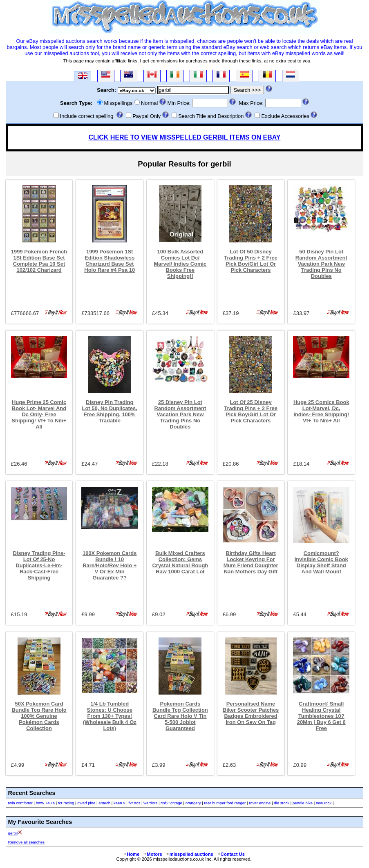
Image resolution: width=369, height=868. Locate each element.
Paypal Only (146, 116)
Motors (152, 854)
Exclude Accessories (285, 116)
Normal (149, 103)
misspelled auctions (190, 854)
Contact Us (231, 854)
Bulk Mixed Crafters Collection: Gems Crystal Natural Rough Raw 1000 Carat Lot (180, 562)
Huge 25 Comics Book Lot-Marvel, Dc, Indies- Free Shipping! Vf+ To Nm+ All (321, 411)
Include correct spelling (87, 116)
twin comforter (20, 803)
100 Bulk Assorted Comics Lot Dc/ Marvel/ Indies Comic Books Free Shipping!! (180, 264)
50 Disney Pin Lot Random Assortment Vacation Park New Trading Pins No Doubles (321, 264)
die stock (282, 803)
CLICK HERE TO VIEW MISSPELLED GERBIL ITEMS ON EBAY (185, 137)
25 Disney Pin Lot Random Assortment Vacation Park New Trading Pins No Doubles (180, 414)
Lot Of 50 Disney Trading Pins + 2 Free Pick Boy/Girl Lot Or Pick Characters (251, 261)
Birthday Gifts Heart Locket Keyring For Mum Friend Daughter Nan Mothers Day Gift (251, 562)
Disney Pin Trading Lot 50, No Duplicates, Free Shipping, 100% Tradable (110, 411)
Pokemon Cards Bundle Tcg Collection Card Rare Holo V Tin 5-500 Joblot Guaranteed (180, 716)
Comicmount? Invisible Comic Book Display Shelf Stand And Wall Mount (321, 562)
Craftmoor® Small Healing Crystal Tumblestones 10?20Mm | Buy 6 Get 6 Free (321, 716)
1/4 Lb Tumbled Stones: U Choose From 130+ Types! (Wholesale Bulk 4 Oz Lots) (110, 716)
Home (131, 854)
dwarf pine (86, 803)
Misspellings (118, 103)
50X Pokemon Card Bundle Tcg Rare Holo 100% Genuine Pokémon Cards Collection (39, 716)
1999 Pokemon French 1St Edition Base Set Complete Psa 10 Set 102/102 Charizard (39, 261)
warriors (150, 803)
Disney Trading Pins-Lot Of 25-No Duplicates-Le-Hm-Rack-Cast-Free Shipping (39, 565)
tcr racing (66, 803)
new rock (324, 803)
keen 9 (120, 803)
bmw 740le (45, 803)
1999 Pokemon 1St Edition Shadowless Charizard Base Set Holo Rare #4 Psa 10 (110, 261)
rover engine (260, 803)
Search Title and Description (211, 116)
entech (104, 803)
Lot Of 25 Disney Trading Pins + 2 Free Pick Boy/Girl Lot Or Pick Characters (251, 411)
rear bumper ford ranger (225, 803)
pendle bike (303, 803)
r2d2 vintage (171, 803)
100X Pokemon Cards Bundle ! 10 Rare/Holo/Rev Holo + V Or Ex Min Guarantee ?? (110, 565)
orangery (193, 803)
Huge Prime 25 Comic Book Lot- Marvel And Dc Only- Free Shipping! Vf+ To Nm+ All (39, 414)
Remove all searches (27, 842)
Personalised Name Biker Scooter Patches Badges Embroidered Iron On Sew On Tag (251, 713)
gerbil (13, 833)
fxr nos (135, 803)
